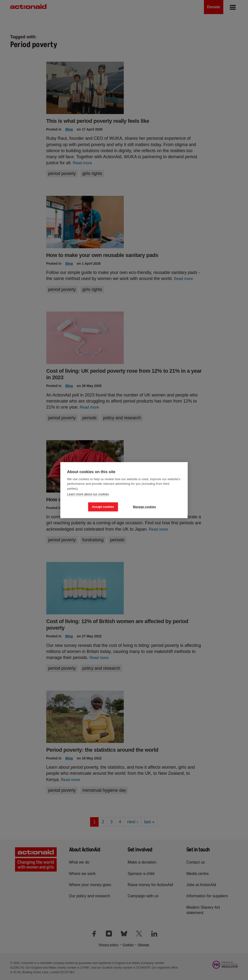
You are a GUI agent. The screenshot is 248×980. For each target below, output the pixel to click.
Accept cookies (103, 507)
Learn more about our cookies (88, 494)
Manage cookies (145, 507)
